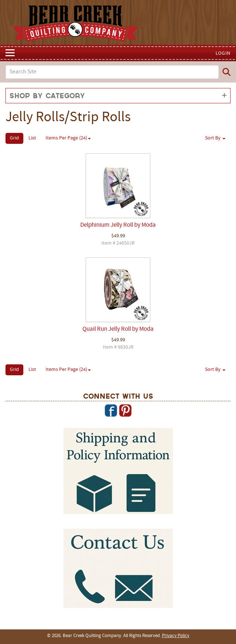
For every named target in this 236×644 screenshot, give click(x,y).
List (32, 138)
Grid (14, 138)
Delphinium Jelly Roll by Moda (118, 225)
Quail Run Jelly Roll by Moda (118, 329)
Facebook (111, 410)
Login (223, 53)
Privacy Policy (176, 636)
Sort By (215, 138)
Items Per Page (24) (68, 138)
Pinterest (125, 410)
